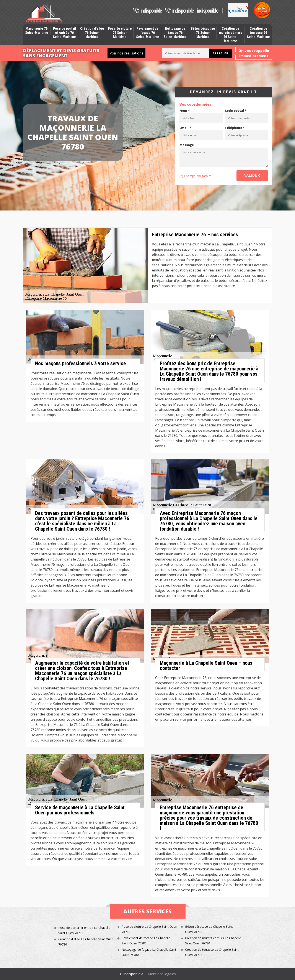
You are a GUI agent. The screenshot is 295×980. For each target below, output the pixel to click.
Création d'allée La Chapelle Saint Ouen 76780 (86, 942)
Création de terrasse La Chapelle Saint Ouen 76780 (212, 952)
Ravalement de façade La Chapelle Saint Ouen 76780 (146, 941)
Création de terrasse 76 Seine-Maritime (258, 33)
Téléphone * (235, 128)
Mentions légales (162, 974)
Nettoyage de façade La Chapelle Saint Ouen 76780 (149, 952)
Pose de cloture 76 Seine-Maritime (120, 33)
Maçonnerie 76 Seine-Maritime (37, 31)
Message (187, 145)
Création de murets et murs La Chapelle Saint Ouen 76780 (213, 941)
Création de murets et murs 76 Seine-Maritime (231, 35)
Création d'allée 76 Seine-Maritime (92, 33)
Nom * (185, 111)
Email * (185, 128)
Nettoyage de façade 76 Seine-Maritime (175, 33)
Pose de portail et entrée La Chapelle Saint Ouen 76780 (84, 930)
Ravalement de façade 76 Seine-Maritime (148, 33)
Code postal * (236, 111)
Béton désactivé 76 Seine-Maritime (203, 33)
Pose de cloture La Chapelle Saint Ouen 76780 (149, 929)
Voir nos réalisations (126, 53)
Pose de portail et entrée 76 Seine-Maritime (64, 33)
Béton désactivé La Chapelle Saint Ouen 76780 (209, 929)
